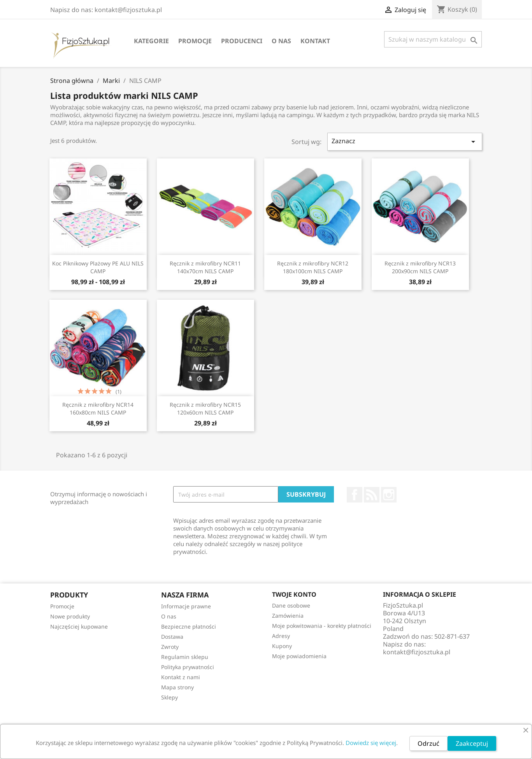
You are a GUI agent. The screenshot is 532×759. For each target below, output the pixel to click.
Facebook (355, 495)
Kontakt (315, 41)
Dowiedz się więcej (371, 743)
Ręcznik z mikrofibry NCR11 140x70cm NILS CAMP (205, 267)
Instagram (389, 495)
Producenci (242, 41)
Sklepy (169, 697)
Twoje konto (294, 594)
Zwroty (170, 647)
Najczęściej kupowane (79, 626)
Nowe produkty (70, 616)
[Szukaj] (433, 39)
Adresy (281, 636)
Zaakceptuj (472, 743)
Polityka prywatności (188, 667)
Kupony (282, 646)
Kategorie (151, 41)
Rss (372, 495)
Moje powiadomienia (299, 656)
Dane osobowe (291, 605)
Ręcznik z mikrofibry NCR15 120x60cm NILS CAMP (205, 408)
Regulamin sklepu (185, 657)
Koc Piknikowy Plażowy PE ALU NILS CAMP (98, 267)
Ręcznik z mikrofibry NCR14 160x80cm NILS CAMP (98, 408)
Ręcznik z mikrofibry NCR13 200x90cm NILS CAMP (420, 267)
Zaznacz (405, 141)
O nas (281, 41)
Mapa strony (177, 687)
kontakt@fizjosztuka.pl (417, 652)
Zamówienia (288, 616)
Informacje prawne (186, 606)
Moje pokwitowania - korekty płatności (322, 626)
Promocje (195, 41)
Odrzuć (428, 743)
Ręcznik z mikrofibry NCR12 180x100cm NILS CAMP (313, 267)
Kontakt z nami (181, 677)
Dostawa (172, 637)
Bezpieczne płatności (189, 626)
